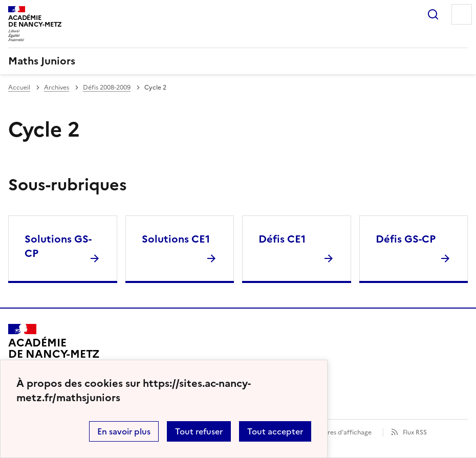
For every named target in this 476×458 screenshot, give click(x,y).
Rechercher (433, 14)
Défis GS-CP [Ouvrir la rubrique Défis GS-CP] (406, 239)
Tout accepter (275, 431)
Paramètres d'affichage (337, 432)
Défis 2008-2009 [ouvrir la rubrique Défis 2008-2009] (107, 88)
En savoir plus (124, 431)
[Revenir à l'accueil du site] (54, 353)
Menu (462, 14)
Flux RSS (415, 432)
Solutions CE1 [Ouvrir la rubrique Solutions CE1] (176, 239)
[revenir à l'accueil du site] (238, 61)
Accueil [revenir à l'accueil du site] (19, 88)
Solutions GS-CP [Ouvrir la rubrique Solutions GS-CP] (58, 246)
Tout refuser (199, 431)
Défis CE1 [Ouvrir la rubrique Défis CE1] (282, 239)
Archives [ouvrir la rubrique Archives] (57, 88)
